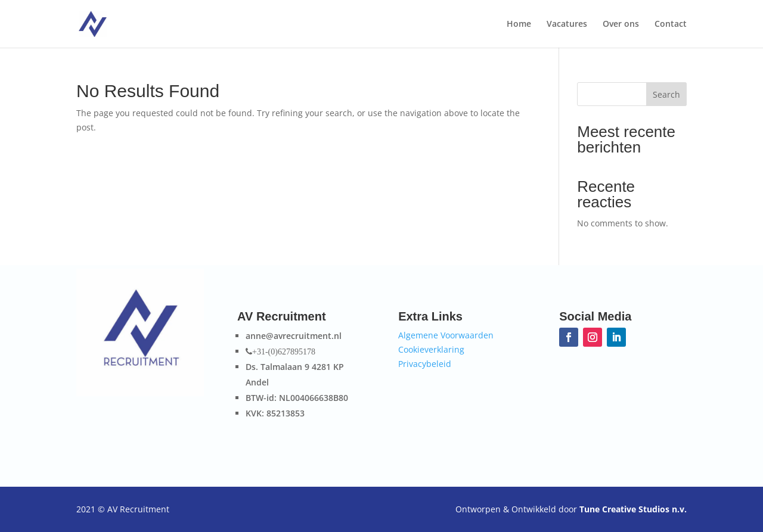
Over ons (621, 24)
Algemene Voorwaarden (446, 335)
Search (666, 94)
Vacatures (567, 24)
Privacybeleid (425, 364)
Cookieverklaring (431, 349)
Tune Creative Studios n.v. (633, 509)
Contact (671, 24)
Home (519, 24)
